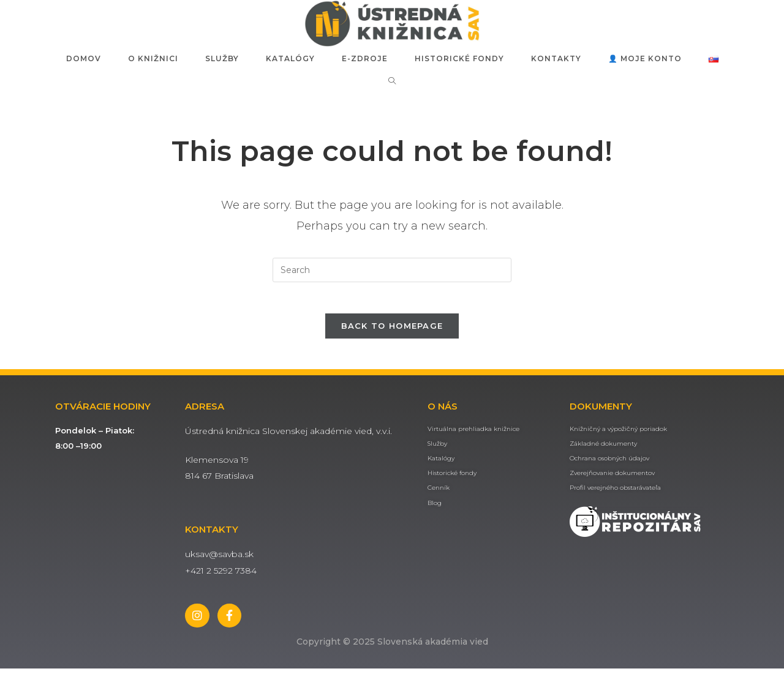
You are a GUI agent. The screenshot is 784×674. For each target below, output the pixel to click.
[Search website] (392, 81)
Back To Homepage (392, 331)
